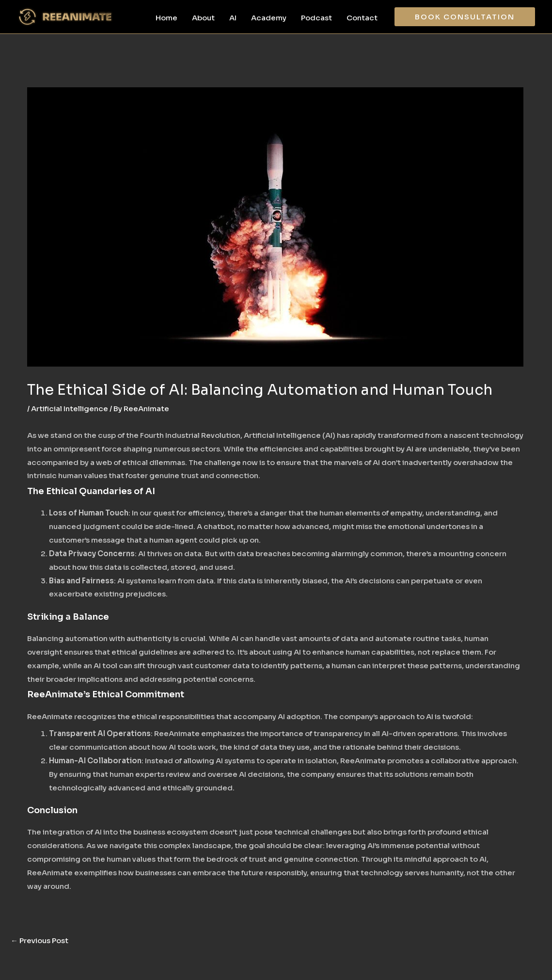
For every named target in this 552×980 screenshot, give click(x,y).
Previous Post (39, 940)
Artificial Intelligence (70, 409)
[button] (465, 17)
